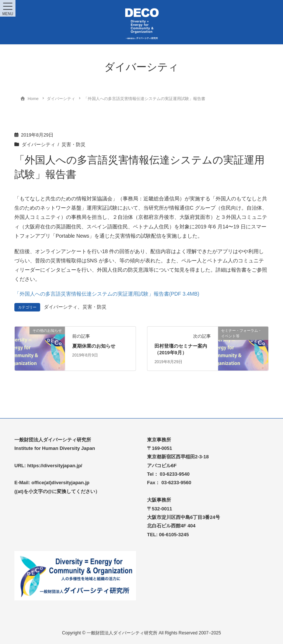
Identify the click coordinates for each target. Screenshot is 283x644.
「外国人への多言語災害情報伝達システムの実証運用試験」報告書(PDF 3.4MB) (107, 294)
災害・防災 (74, 145)
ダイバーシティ (39, 145)
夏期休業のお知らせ (94, 346)
